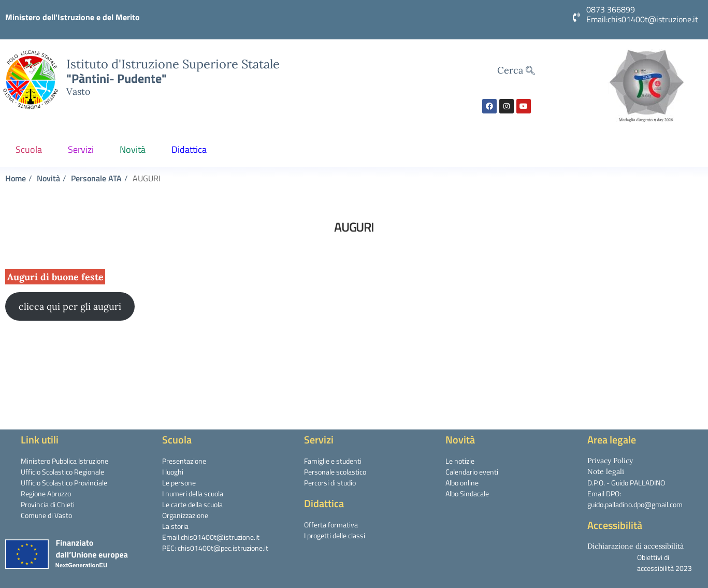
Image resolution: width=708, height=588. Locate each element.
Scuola (31, 149)
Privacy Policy (610, 461)
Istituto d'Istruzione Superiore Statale (173, 64)
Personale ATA (96, 178)
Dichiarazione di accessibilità (635, 546)
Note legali (606, 471)
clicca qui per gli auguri (70, 306)
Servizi (83, 149)
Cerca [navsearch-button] (516, 71)
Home (16, 178)
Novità (135, 149)
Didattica (192, 149)
